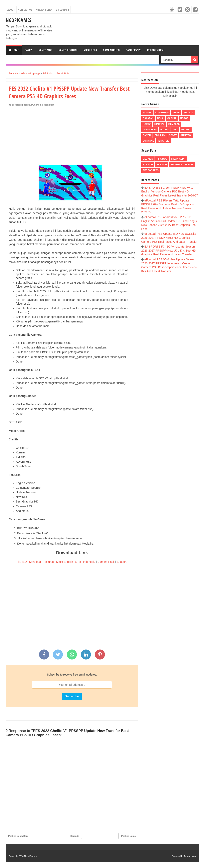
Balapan (148, 118)
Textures (48, 562)
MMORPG (159, 124)
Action (147, 113)
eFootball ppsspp (21, 105)
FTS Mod (148, 164)
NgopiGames (18, 20)
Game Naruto (111, 50)
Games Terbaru (68, 50)
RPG (175, 130)
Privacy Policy (44, 10)
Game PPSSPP (133, 50)
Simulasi (160, 135)
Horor (184, 118)
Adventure (162, 113)
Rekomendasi (155, 50)
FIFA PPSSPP (178, 159)
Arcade (188, 113)
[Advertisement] (72, 136)
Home (14, 50)
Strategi (186, 135)
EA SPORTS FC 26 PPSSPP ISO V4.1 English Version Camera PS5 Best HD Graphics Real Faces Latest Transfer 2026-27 (170, 192)
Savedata (35, 562)
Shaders (122, 562)
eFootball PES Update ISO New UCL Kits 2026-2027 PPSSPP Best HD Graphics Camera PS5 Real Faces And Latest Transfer (169, 238)
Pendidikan (150, 130)
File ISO (22, 562)
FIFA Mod (162, 159)
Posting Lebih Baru (18, 836)
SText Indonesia (85, 562)
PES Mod (36, 105)
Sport (173, 135)
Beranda (75, 836)
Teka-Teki (163, 141)
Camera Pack (106, 562)
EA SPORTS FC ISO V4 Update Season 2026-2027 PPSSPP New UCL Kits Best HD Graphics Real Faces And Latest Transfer (169, 250)
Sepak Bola (90, 50)
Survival (148, 141)
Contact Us (25, 10)
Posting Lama (128, 836)
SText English (65, 562)
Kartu (147, 124)
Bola (160, 118)
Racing (186, 130)
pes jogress (151, 170)
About (11, 10)
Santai (147, 135)
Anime (176, 113)
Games (29, 50)
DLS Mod (148, 159)
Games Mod (45, 50)
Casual (172, 118)
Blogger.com (190, 856)
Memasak (174, 124)
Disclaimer (62, 10)
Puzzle (165, 130)
